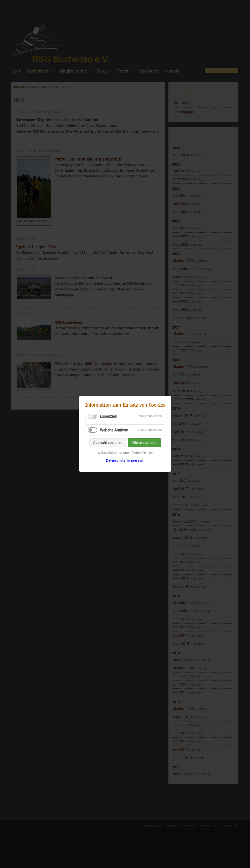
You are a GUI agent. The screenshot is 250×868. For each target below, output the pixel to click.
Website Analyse (114, 430)
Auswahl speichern (108, 443)
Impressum (136, 460)
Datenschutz (116, 460)
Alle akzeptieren (144, 443)
